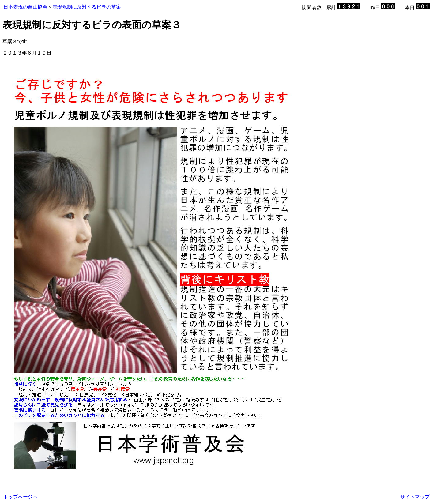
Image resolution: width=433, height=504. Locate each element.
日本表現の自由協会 (25, 7)
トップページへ (21, 497)
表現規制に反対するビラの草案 (87, 7)
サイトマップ (415, 497)
